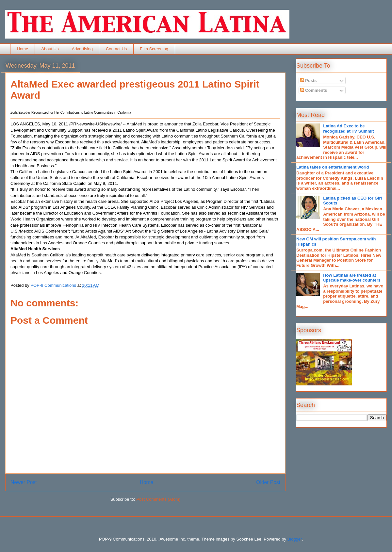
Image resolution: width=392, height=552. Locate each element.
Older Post (268, 482)
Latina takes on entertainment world (333, 167)
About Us (50, 49)
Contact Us (116, 49)
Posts (309, 81)
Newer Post (24, 482)
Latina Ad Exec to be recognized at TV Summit (348, 129)
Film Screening (154, 49)
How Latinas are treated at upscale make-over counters (352, 278)
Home (23, 49)
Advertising (82, 49)
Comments (314, 90)
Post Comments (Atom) (158, 499)
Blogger (295, 539)
